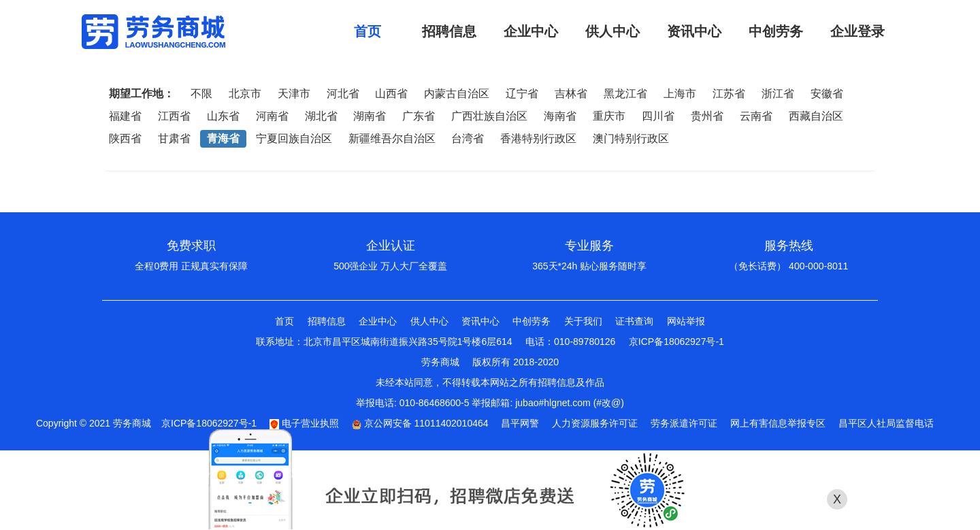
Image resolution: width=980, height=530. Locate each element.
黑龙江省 (625, 94)
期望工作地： (142, 94)
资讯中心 (480, 321)
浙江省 (778, 94)
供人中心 (429, 321)
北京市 (245, 94)
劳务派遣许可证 (684, 423)
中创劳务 (532, 321)
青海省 (223, 138)
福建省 (125, 116)
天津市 (294, 94)
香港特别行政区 (538, 138)
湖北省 (321, 116)
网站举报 (686, 321)
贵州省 (707, 116)
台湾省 (468, 138)
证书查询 (634, 321)
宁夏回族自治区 (294, 138)
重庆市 (609, 116)
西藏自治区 (816, 116)
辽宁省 (522, 94)
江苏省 (729, 94)
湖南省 (370, 116)
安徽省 (827, 94)
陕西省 (125, 138)
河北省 (343, 94)
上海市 (680, 94)
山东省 (223, 116)
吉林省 (571, 94)
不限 (201, 94)
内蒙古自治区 (457, 94)
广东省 (419, 116)
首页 (284, 321)
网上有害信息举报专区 (778, 423)
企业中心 (378, 321)
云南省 (756, 116)
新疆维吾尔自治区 (392, 138)
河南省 (272, 116)
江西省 (174, 116)
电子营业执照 (304, 423)
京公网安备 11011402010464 (420, 423)
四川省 (658, 116)
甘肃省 (174, 138)
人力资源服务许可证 (595, 423)
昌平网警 (520, 423)
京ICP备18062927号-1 (676, 342)
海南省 (560, 116)
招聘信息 (327, 321)
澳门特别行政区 (631, 138)
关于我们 (583, 321)
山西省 (391, 94)
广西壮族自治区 (489, 116)
